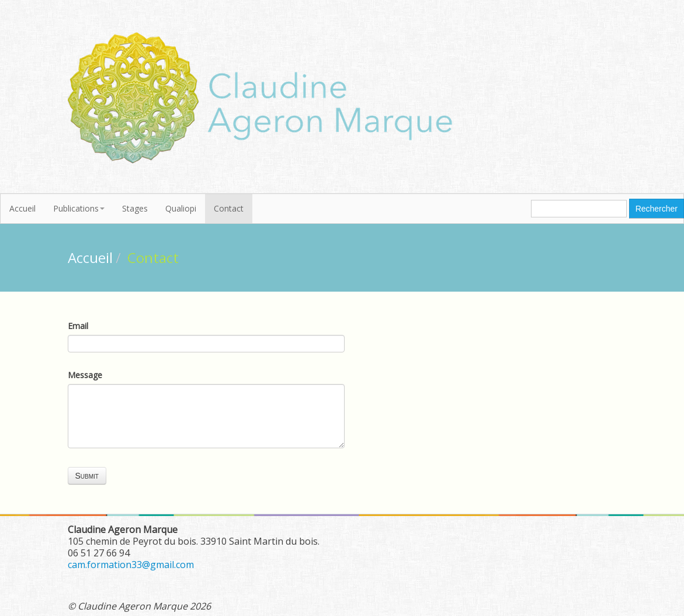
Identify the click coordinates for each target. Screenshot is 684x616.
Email (78, 326)
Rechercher (657, 209)
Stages (135, 208)
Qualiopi (181, 208)
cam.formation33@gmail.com (131, 565)
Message (85, 375)
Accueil (22, 208)
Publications (79, 208)
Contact (229, 208)
